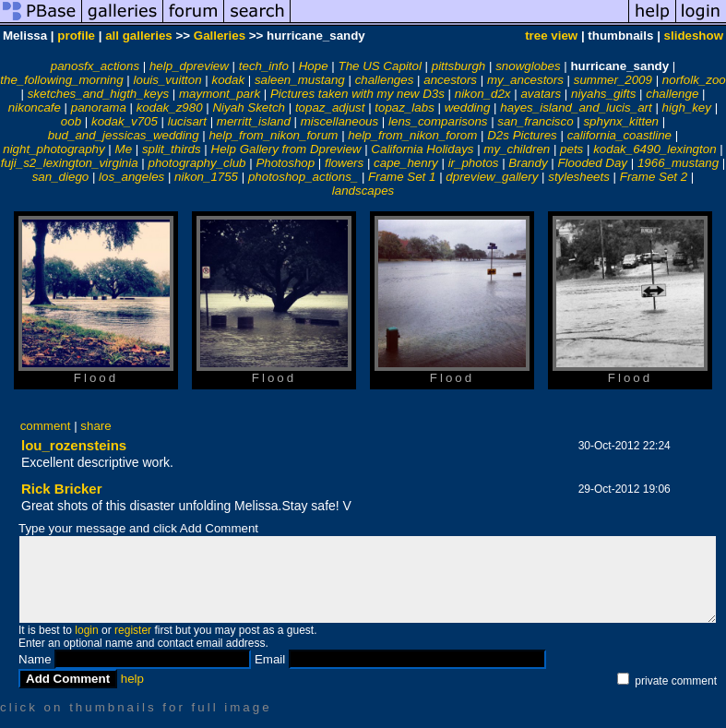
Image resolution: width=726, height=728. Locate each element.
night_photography (54, 149)
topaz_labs (404, 107)
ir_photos (474, 163)
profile (76, 36)
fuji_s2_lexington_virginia (70, 163)
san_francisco (535, 121)
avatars (541, 94)
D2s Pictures (522, 135)
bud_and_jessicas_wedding (124, 135)
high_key (687, 107)
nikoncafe (35, 107)
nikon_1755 (206, 177)
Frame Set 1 (402, 177)
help (132, 679)
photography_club (197, 163)
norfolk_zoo (694, 80)
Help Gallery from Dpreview (286, 149)
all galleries (139, 36)
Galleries (220, 36)
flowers (344, 163)
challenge (672, 94)
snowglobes (528, 66)
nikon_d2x (483, 94)
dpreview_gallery (492, 177)
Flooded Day (592, 163)
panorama (99, 107)
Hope (314, 66)
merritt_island (254, 121)
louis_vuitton (168, 80)
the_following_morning (61, 80)
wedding (468, 107)
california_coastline (619, 135)
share (95, 426)
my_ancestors (525, 80)
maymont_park (220, 94)
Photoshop (285, 163)
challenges (385, 80)
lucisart (187, 121)
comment (46, 426)
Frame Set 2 (654, 177)
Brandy (528, 163)
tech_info (264, 66)
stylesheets (579, 177)
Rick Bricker (62, 489)
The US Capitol (379, 66)
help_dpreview (189, 66)
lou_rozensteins (74, 445)
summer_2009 (613, 80)
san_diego (61, 177)
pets (571, 149)
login (86, 630)
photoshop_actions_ (303, 177)
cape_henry (406, 163)
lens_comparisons (438, 121)
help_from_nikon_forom (412, 135)
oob (71, 121)
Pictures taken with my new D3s (357, 94)
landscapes (363, 191)
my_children (517, 149)
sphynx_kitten (621, 121)
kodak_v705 (125, 121)
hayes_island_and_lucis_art (576, 107)
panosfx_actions (95, 66)
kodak (228, 80)
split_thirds (172, 149)
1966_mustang (678, 163)
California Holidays (422, 149)
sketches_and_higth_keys (98, 94)
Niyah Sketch (249, 107)
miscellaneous (339, 121)
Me (124, 149)
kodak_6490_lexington (655, 149)
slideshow (694, 36)
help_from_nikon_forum (273, 135)
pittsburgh (459, 66)
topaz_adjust (330, 107)
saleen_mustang (300, 80)
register (133, 630)
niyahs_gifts (603, 94)
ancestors (450, 80)
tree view (551, 36)
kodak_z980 (170, 107)
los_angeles (131, 177)
